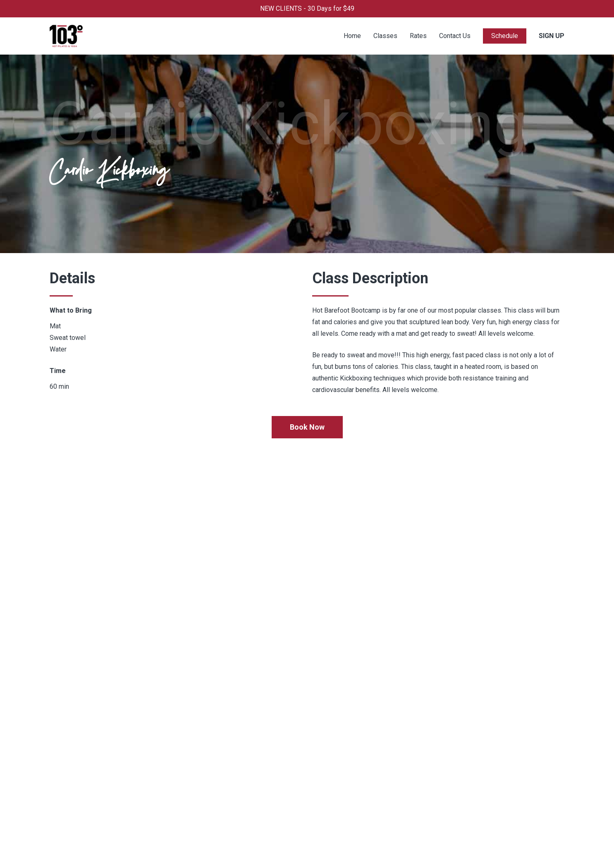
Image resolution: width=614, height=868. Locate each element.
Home (163, 744)
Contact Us (170, 790)
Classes (167, 767)
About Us (168, 779)
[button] (307, 427)
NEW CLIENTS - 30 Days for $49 (307, 8)
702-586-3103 (386, 744)
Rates (163, 756)
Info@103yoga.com (393, 756)
